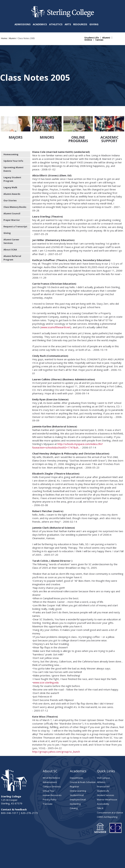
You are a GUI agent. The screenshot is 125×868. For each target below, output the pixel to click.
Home (4, 38)
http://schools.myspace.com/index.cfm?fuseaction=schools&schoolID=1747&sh (68, 426)
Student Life (92, 38)
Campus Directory (52, 767)
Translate (48, 785)
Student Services (106, 776)
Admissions (23, 24)
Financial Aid (103, 767)
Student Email (77, 776)
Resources (80, 24)
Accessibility (103, 785)
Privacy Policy (50, 780)
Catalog (74, 789)
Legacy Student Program (12, 160)
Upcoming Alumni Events (13, 150)
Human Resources (52, 776)
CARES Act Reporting (107, 798)
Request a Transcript (15, 207)
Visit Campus (103, 759)
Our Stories (10, 181)
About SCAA (10, 230)
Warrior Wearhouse (107, 780)
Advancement (50, 763)
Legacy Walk (10, 168)
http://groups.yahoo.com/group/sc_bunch (56, 732)
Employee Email (78, 780)
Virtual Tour (49, 772)
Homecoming (11, 135)
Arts (68, 24)
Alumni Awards (12, 175)
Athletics (56, 24)
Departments (77, 759)
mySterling (75, 785)
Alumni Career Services (11, 222)
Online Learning (78, 772)
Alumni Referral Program (12, 239)
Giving (94, 24)
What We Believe (51, 759)
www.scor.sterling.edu (46, 663)
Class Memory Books (15, 188)
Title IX (100, 789)
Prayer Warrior (12, 201)
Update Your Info (13, 142)
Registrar (74, 767)
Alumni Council (12, 194)
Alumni (12, 38)
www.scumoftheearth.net (56, 308)
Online (88, 40)
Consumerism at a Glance (110, 793)
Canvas (99, 40)
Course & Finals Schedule (83, 763)
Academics (40, 24)
